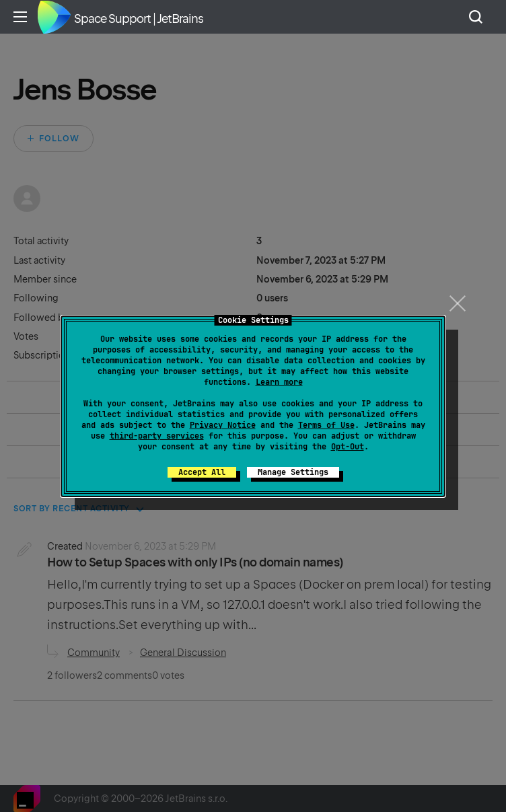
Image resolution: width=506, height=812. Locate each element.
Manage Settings (293, 472)
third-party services (157, 436)
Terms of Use (326, 425)
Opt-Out (348, 447)
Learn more (279, 382)
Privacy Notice (223, 425)
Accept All (202, 472)
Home (54, 17)
